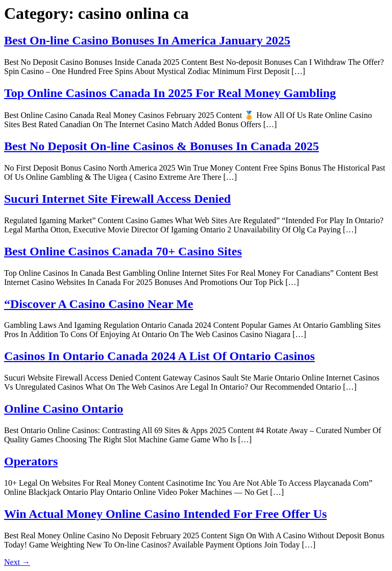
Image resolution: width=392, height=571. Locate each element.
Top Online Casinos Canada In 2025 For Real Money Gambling (170, 93)
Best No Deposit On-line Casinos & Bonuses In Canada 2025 (162, 146)
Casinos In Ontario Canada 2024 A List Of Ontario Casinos (160, 356)
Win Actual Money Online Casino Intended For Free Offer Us (165, 514)
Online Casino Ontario (64, 409)
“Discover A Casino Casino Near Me (99, 304)
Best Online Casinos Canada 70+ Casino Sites (123, 251)
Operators (31, 461)
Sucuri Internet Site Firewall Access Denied (117, 199)
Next (17, 562)
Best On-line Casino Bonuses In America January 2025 (147, 40)
